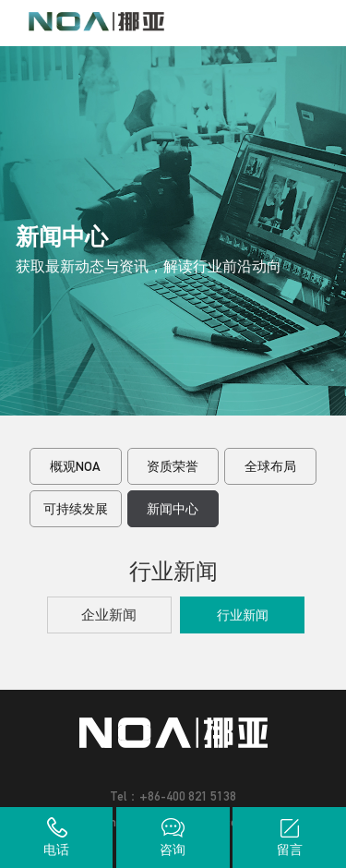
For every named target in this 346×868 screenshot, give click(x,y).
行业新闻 (243, 615)
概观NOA (75, 466)
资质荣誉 (173, 466)
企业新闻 (109, 615)
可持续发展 (76, 509)
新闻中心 (173, 509)
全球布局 (270, 466)
